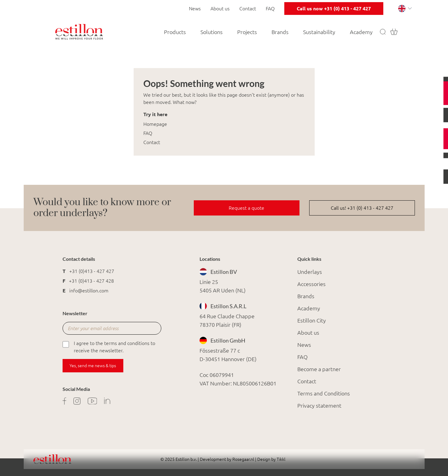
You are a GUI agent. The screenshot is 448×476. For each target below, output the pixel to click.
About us (220, 9)
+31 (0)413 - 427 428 (91, 281)
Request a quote (246, 208)
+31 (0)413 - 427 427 (92, 271)
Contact (248, 9)
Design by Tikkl (271, 459)
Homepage (155, 124)
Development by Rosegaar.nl (227, 459)
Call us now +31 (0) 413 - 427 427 (334, 9)
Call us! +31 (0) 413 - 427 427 (362, 208)
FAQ (270, 9)
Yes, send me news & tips (93, 366)
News (195, 9)
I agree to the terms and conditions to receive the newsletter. (109, 346)
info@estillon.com (89, 291)
